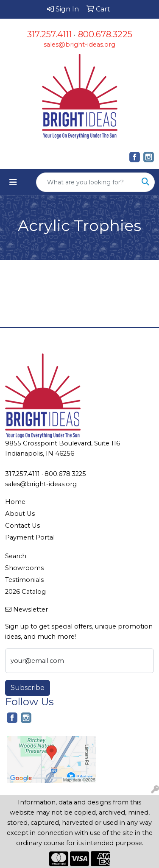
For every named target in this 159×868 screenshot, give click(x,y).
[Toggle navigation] (13, 182)
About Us (20, 514)
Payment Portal (30, 537)
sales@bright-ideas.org (79, 45)
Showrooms (24, 568)
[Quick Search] (86, 182)
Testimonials (24, 580)
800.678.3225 (105, 34)
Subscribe (28, 688)
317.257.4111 (49, 34)
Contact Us (22, 526)
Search (16, 556)
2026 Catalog (25, 592)
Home (15, 502)
